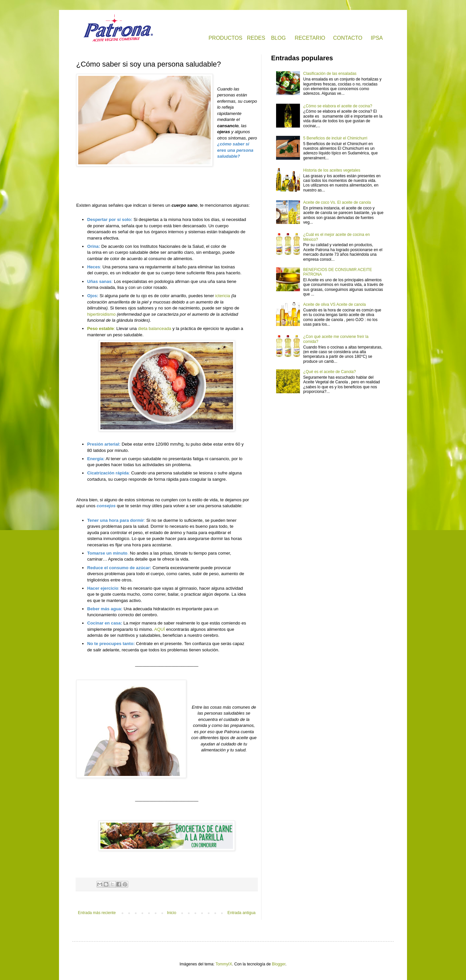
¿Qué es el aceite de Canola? (330, 372)
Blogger (279, 964)
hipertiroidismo (101, 314)
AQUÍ (159, 629)
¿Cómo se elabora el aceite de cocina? (338, 106)
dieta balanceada (154, 328)
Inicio (172, 913)
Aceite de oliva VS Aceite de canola (335, 304)
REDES (256, 38)
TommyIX (224, 964)
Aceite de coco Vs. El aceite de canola (337, 202)
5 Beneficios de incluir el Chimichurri (335, 138)
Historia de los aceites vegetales (332, 170)
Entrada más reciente (97, 913)
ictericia (223, 296)
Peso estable (101, 328)
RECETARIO (310, 38)
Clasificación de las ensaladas (330, 74)
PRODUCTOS (225, 38)
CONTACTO (348, 38)
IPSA (377, 38)
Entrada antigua (241, 913)
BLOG (278, 38)
